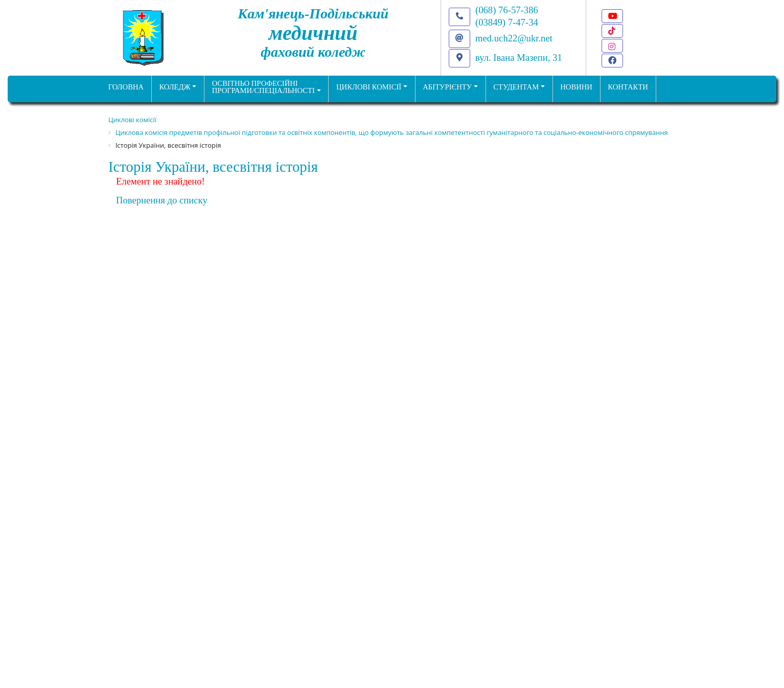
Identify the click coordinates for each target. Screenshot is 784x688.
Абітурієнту (447, 87)
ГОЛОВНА (126, 87)
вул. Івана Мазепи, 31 (519, 58)
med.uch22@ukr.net (514, 38)
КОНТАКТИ (628, 87)
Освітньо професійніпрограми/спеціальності (263, 87)
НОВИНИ (576, 87)
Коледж (175, 87)
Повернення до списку (162, 200)
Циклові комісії (369, 87)
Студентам (516, 87)
